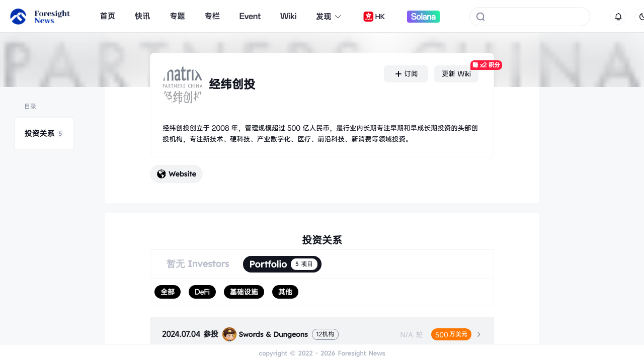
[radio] (168, 292)
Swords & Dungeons (265, 334)
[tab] (322, 334)
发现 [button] (329, 17)
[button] (322, 334)
